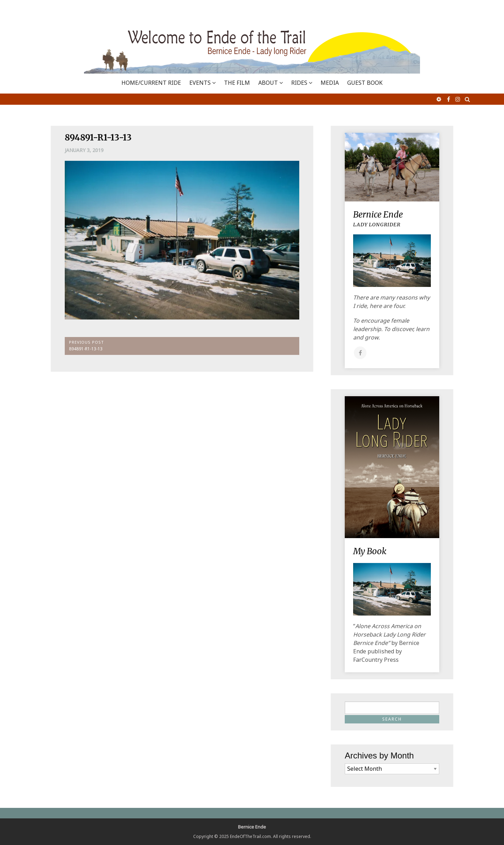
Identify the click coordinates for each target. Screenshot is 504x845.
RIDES (299, 83)
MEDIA (330, 83)
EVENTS (200, 83)
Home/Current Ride (151, 83)
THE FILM (237, 83)
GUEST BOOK (365, 83)
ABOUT (268, 83)
